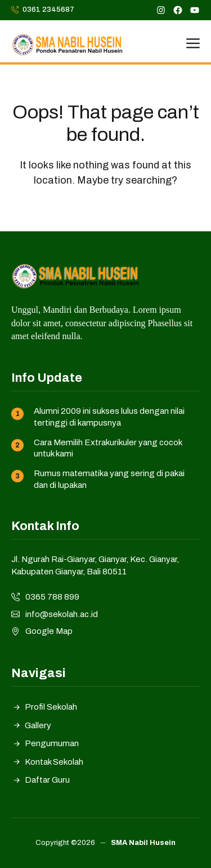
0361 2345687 (48, 10)
